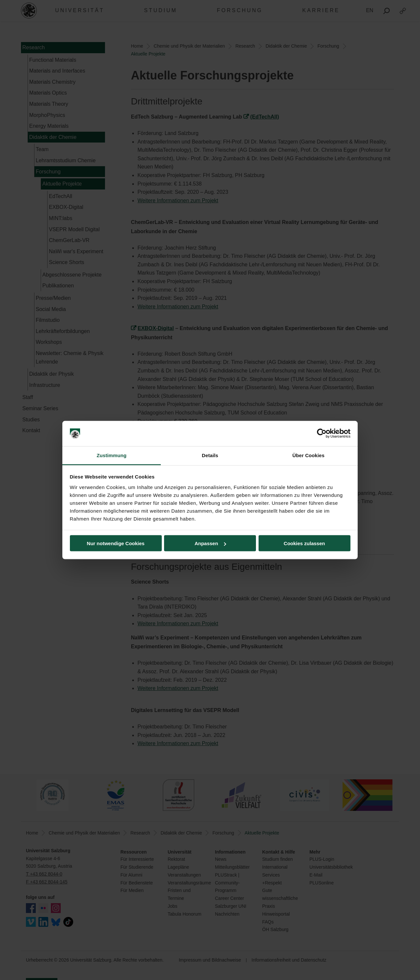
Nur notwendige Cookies (116, 543)
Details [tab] (210, 455)
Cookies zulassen (304, 543)
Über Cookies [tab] (308, 455)
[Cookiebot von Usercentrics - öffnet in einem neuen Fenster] (322, 434)
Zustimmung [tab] (112, 455)
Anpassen (210, 543)
